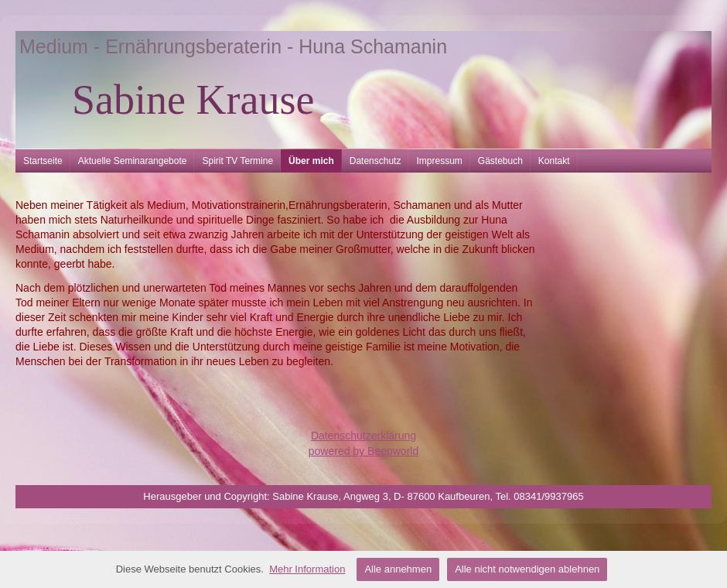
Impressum (439, 161)
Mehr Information (307, 569)
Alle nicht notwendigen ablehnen (527, 569)
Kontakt (554, 161)
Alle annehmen (398, 569)
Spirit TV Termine (237, 161)
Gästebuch (500, 161)
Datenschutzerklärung (363, 436)
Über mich (311, 161)
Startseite (43, 161)
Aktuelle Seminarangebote (133, 161)
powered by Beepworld (363, 451)
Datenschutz (375, 161)
